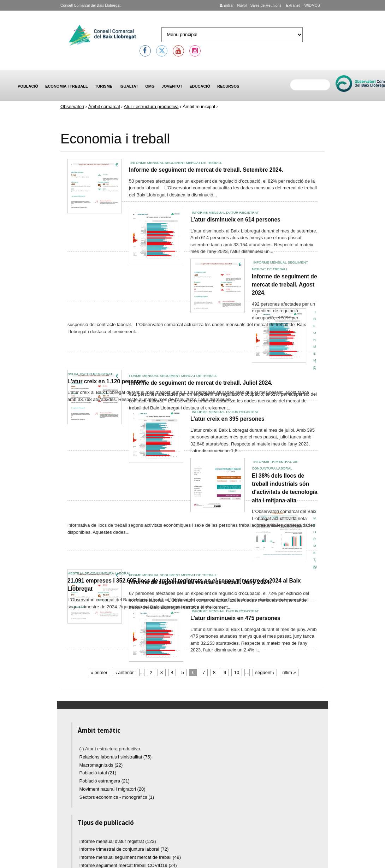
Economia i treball (67, 86)
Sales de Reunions (266, 5)
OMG (150, 86)
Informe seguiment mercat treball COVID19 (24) (128, 865)
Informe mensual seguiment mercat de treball (176, 163)
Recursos (228, 86)
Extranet (292, 5)
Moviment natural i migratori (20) (112, 789)
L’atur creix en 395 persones (227, 419)
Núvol (242, 5)
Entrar (227, 5)
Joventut (172, 86)
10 (237, 672)
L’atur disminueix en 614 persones (235, 220)
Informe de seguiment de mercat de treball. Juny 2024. (200, 582)
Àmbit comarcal (104, 107)
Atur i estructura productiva (151, 107)
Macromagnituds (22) (101, 765)
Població (28, 86)
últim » (289, 672)
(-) (82, 749)
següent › (265, 672)
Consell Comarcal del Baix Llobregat (90, 5)
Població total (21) (98, 773)
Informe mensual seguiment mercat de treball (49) (130, 857)
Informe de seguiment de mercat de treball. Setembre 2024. (206, 170)
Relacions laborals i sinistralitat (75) (115, 757)
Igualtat (129, 86)
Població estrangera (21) (105, 781)
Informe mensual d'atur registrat (225, 212)
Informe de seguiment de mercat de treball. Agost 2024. (285, 285)
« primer (99, 672)
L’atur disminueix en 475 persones (235, 618)
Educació (200, 86)
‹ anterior (125, 672)
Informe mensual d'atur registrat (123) (118, 841)
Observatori (72, 107)
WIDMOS (312, 5)
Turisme (104, 86)
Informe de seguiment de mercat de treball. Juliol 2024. (201, 383)
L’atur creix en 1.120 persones (107, 381)
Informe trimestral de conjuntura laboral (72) (124, 849)
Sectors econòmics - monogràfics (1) (117, 797)
